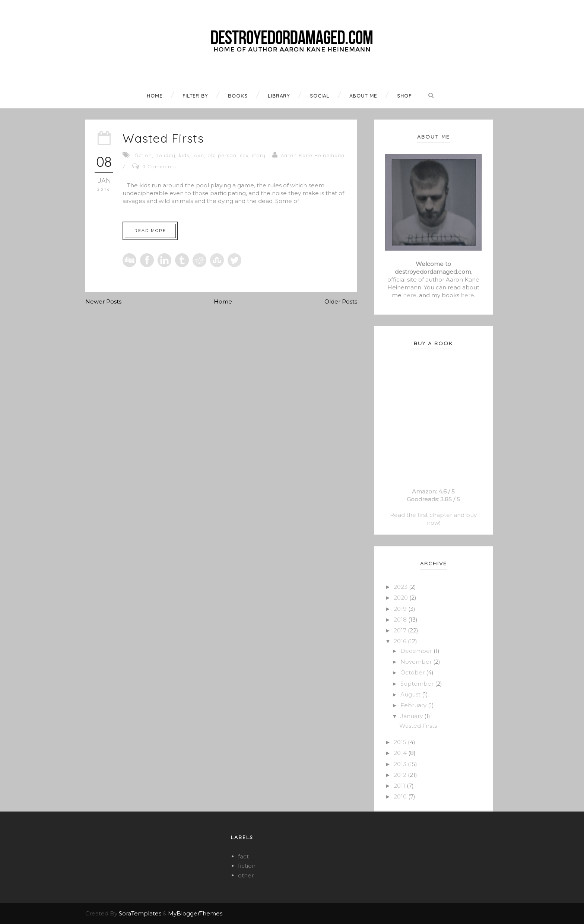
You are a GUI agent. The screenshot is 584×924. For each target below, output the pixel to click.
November (417, 662)
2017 (401, 630)
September (418, 684)
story (259, 155)
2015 (401, 742)
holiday (165, 155)
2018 (401, 620)
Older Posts (341, 301)
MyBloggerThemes (195, 913)
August (411, 694)
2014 (401, 753)
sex (244, 155)
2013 (401, 764)
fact (243, 856)
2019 (401, 609)
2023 (401, 587)
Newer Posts (103, 301)
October (413, 672)
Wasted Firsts (163, 138)
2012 (401, 775)
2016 (401, 641)
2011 (400, 786)
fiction (143, 155)
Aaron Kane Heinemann (313, 155)
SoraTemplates (140, 913)
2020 (401, 598)
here (410, 295)
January (412, 716)
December (417, 651)
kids (184, 155)
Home (223, 301)
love (198, 155)
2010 (401, 796)
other (246, 875)
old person (222, 155)
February (414, 705)
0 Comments (159, 166)
